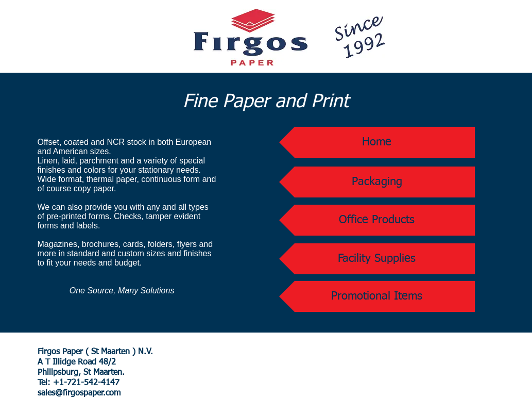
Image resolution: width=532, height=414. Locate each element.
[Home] (377, 142)
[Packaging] (377, 182)
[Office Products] (377, 220)
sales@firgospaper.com (79, 393)
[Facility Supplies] (377, 259)
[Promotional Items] (377, 296)
